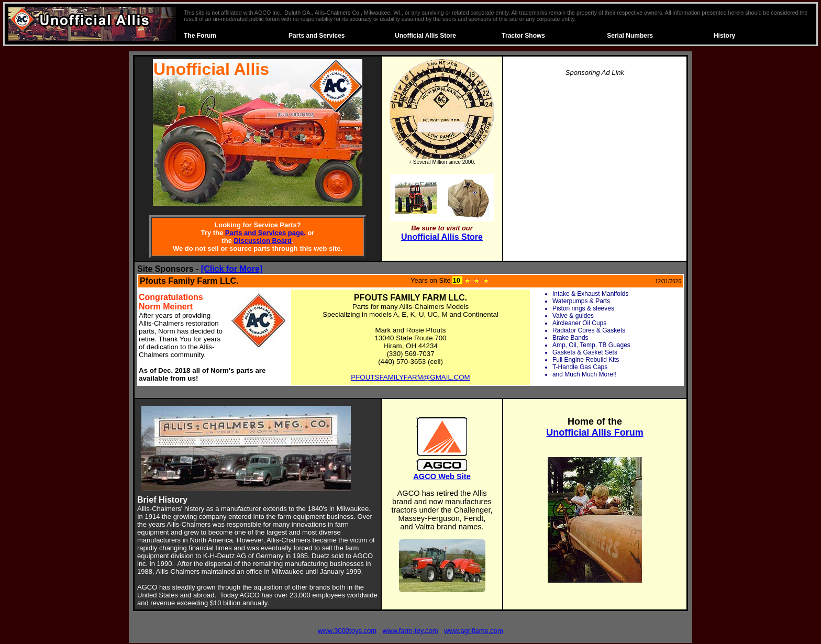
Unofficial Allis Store (425, 36)
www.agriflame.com (474, 631)
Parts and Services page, (265, 233)
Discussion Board (263, 241)
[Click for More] (232, 269)
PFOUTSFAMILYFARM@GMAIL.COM (410, 377)
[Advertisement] (595, 159)
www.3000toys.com (347, 631)
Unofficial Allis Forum (595, 432)
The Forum (200, 36)
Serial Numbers (630, 36)
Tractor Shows (523, 36)
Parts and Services (317, 36)
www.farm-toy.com (410, 631)
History (724, 36)
